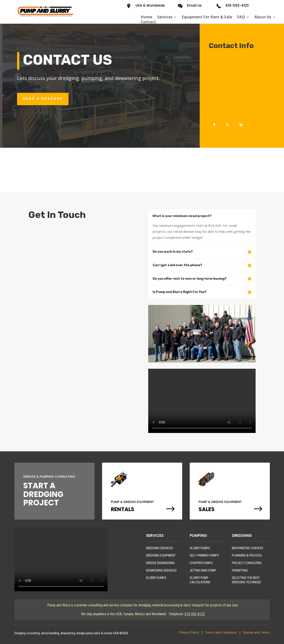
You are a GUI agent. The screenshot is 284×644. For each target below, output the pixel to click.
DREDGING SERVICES (160, 548)
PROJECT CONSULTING (247, 563)
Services (165, 17)
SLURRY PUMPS (156, 578)
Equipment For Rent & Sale (207, 17)
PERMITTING (240, 570)
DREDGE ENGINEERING (160, 563)
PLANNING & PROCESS (247, 555)
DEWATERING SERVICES (161, 570)
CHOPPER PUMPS (201, 563)
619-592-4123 (237, 5)
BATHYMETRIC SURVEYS (248, 548)
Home (146, 17)
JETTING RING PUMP (203, 570)
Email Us (194, 5)
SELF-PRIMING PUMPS (204, 555)
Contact (148, 22)
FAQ (241, 17)
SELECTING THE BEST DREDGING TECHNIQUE (247, 580)
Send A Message (43, 99)
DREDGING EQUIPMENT (161, 555)
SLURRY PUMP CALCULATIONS (200, 580)
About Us (263, 17)
